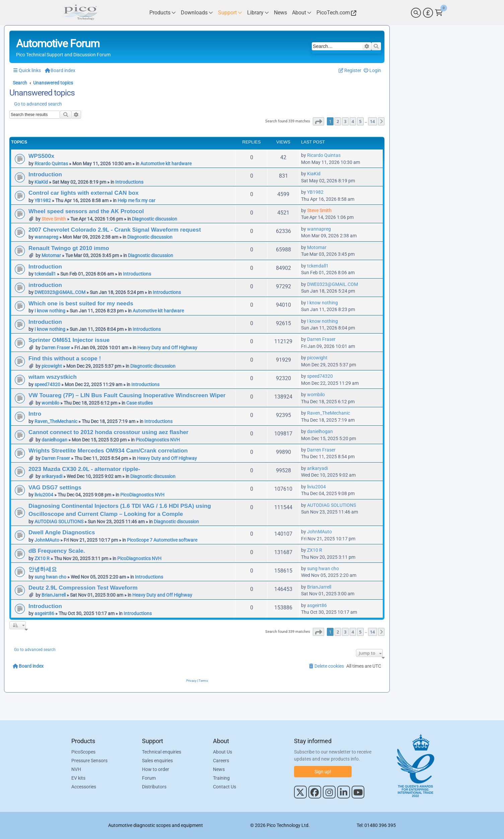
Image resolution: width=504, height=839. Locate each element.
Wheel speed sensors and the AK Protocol (86, 211)
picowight (52, 366)
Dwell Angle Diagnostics (62, 532)
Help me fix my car (136, 200)
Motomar (51, 255)
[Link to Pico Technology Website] (336, 13)
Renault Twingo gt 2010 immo (69, 248)
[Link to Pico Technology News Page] (280, 13)
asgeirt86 (44, 613)
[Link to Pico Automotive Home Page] (80, 13)
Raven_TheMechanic (56, 421)
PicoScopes (83, 752)
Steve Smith (54, 219)
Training (221, 778)
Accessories (84, 787)
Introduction (45, 174)
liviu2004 (44, 495)
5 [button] (360, 121)
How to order (156, 769)
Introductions (129, 182)
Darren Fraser (56, 348)
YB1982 (43, 200)
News (219, 769)
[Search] (416, 13)
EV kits (78, 778)
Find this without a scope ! (65, 358)
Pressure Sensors (89, 761)
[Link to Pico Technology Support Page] (230, 13)
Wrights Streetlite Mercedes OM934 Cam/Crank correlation (108, 451)
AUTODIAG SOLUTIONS (59, 522)
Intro (35, 414)
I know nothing (50, 311)
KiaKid (41, 182)
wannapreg (46, 237)
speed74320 (47, 384)
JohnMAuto (47, 540)
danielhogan (54, 440)
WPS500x (41, 156)
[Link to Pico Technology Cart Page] (439, 13)
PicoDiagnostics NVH (158, 440)
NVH (76, 769)
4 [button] (353, 121)
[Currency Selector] (428, 13)
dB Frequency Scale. (57, 551)
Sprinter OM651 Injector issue (69, 340)
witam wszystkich (53, 377)
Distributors (154, 787)
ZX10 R (42, 558)
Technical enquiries (162, 752)
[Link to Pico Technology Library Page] (258, 13)
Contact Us (225, 787)
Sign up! (323, 772)
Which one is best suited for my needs (81, 303)
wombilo (50, 403)
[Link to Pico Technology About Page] (302, 13)
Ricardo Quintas (51, 164)
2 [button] (338, 121)
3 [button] (345, 121)
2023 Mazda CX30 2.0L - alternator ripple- (84, 469)
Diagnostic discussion (155, 219)
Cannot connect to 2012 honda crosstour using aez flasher (109, 432)
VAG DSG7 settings (55, 487)
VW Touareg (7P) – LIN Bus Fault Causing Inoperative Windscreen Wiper (127, 395)
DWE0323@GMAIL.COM (60, 292)
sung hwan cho (50, 577)
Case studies (139, 403)
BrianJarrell (54, 595)
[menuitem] (373, 71)
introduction (45, 285)
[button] (318, 121)
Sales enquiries (157, 761)
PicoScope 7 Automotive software (162, 540)
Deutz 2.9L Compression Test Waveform (83, 588)
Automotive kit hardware (166, 164)
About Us (223, 752)
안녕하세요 (43, 569)
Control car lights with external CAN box (84, 193)
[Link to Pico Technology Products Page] (163, 13)
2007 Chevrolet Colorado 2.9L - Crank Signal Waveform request (115, 230)
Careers (221, 761)
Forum (149, 778)
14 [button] (373, 121)
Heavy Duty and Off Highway (167, 348)
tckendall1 (45, 274)
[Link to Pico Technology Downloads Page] (197, 13)
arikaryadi (52, 476)
